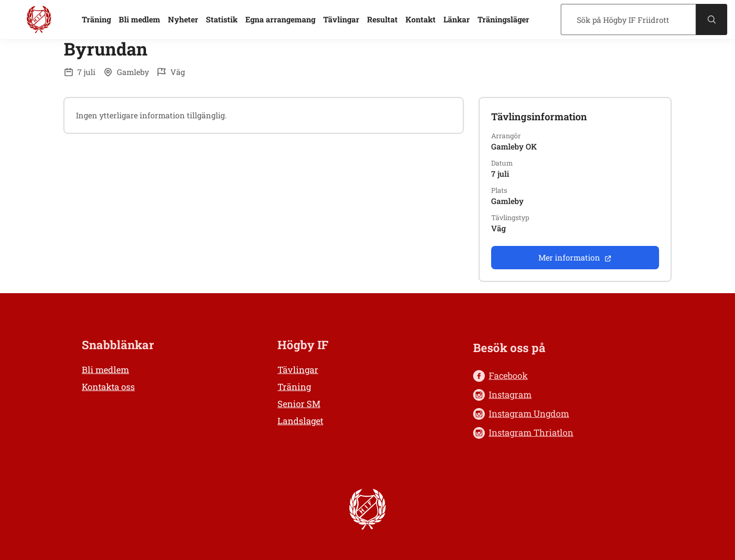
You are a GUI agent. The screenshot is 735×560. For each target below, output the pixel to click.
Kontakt (421, 19)
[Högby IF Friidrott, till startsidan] (39, 19)
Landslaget (300, 421)
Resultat (382, 19)
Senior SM (299, 404)
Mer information (575, 257)
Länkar (457, 19)
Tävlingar (341, 19)
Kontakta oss (108, 387)
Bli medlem (139, 19)
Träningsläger (503, 19)
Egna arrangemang (280, 19)
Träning (96, 19)
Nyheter (183, 19)
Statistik (222, 19)
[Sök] (628, 19)
